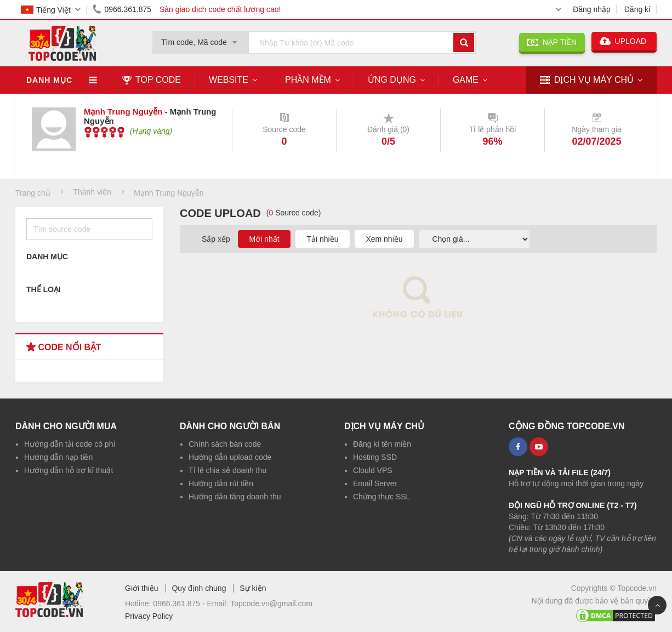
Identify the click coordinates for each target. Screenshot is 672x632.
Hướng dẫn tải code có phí (70, 444)
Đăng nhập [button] (592, 9)
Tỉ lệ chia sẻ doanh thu (227, 470)
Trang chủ (33, 193)
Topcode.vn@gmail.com (271, 603)
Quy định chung (199, 588)
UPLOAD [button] (624, 41)
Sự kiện (253, 588)
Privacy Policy (149, 616)
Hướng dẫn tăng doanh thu (235, 497)
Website (229, 80)
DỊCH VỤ (587, 80)
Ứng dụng (392, 80)
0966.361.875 (120, 9)
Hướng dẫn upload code (230, 457)
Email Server (375, 483)
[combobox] (201, 39)
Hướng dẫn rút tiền (221, 483)
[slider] (104, 132)
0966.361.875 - (180, 603)
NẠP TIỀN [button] (552, 42)
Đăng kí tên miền (382, 444)
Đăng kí (637, 9)
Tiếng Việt (46, 10)
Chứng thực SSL (381, 497)
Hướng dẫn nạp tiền (58, 457)
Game (466, 80)
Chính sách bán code (225, 444)
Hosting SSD (375, 457)
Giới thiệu (142, 588)
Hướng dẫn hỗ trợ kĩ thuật (69, 470)
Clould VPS (373, 470)
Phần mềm (308, 80)
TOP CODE (152, 80)
